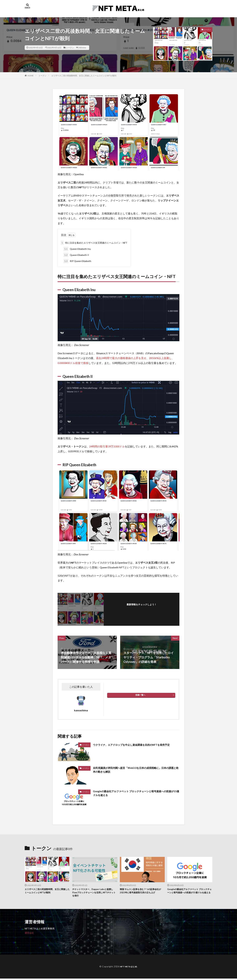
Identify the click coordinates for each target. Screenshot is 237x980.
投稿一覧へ (140, 695)
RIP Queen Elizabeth (77, 261)
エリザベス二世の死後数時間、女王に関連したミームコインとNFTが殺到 (84, 76)
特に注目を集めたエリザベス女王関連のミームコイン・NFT (94, 243)
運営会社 (29, 934)
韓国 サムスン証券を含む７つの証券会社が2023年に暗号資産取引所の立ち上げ (142, 891)
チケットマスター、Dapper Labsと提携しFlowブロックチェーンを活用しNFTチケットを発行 (94, 893)
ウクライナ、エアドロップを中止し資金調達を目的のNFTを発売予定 (136, 747)
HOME (31, 76)
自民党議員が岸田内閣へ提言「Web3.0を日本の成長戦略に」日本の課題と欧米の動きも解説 (135, 770)
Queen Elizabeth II (76, 255)
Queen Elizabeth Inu (77, 249)
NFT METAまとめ (129, 968)
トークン (70, 48)
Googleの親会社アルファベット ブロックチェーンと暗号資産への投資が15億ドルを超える (135, 794)
